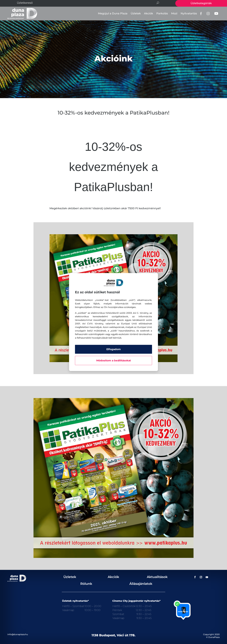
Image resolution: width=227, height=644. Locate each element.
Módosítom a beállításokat (114, 360)
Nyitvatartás (189, 13)
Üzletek (136, 13)
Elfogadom (114, 349)
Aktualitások (157, 577)
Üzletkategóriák (201, 3)
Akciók (149, 13)
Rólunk (86, 584)
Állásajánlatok (141, 584)
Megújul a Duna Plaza (113, 13)
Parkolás (162, 13)
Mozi (174, 13)
